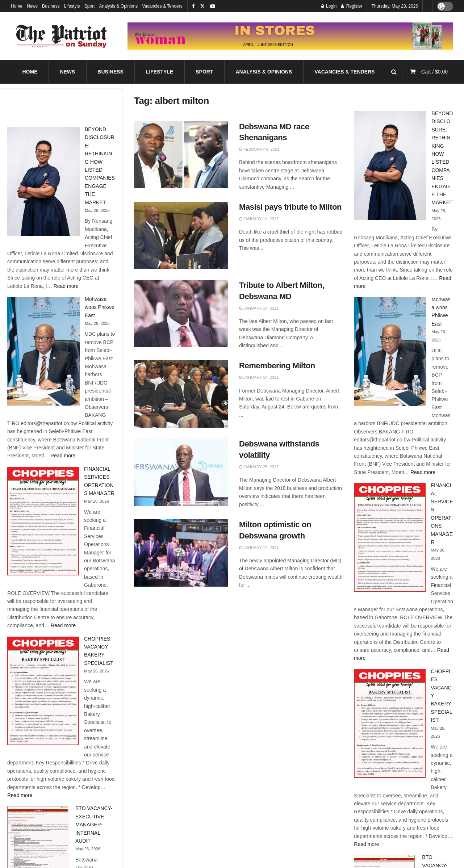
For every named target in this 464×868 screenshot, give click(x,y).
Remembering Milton (277, 366)
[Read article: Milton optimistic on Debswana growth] (181, 553)
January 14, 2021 (259, 219)
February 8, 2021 (259, 149)
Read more (66, 286)
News (32, 6)
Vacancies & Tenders (162, 6)
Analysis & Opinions (118, 6)
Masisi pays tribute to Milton (290, 207)
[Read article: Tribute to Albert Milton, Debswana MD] (181, 314)
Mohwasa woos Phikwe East (100, 307)
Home (17, 6)
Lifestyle (72, 6)
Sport (90, 6)
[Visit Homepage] (62, 36)
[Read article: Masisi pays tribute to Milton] (181, 235)
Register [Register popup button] (352, 6)
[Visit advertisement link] (290, 36)
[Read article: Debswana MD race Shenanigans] (181, 155)
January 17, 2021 (259, 548)
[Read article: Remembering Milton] (181, 394)
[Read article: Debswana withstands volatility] (181, 472)
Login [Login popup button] (329, 6)
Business (51, 6)
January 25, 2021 (259, 467)
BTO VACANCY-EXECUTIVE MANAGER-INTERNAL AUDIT (94, 825)
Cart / (434, 72)
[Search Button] (394, 72)
